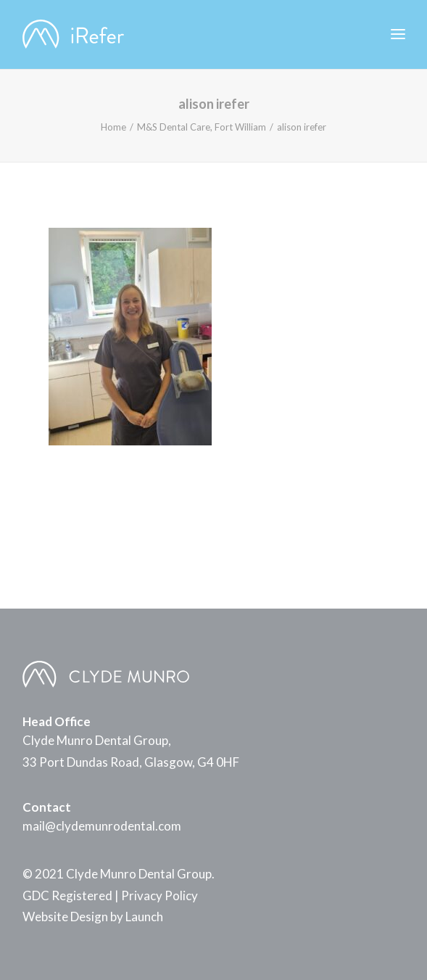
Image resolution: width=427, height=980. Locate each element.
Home (113, 127)
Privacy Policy (159, 895)
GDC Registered (67, 895)
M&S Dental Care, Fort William (202, 127)
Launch (144, 917)
